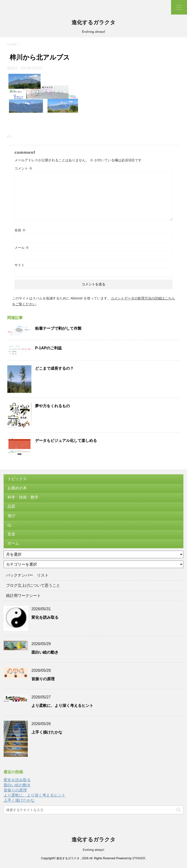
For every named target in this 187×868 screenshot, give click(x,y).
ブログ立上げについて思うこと (33, 585)
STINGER (139, 858)
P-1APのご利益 (48, 348)
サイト (20, 265)
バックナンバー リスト (27, 575)
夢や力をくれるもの (52, 406)
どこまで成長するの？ (54, 368)
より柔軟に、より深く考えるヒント (62, 706)
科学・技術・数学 (23, 497)
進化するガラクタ (93, 23)
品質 (11, 506)
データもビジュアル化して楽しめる (66, 441)
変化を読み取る (45, 617)
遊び (11, 516)
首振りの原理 (43, 679)
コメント (23, 168)
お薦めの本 (17, 488)
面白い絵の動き (45, 652)
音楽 (11, 534)
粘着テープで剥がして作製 (58, 328)
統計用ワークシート (23, 596)
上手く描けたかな (47, 732)
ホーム (13, 543)
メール (22, 248)
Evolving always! (94, 850)
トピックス (17, 479)
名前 (20, 230)
